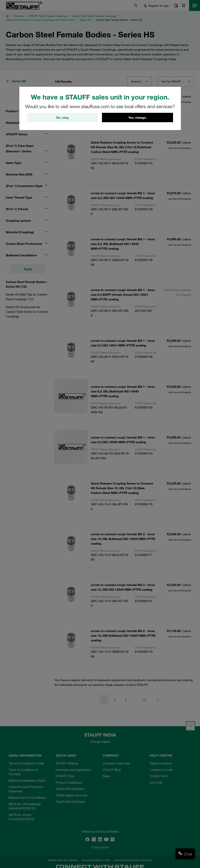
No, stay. (63, 118)
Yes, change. (137, 118)
